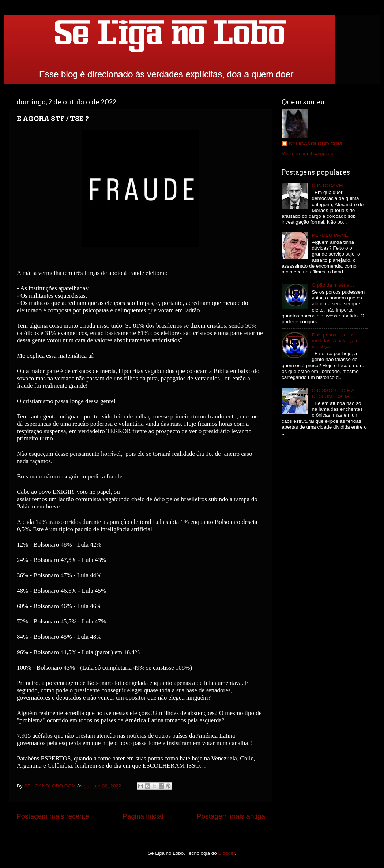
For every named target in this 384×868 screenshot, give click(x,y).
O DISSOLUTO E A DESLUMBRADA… (333, 393)
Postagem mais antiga (231, 816)
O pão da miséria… (333, 285)
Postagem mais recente (53, 816)
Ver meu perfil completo (308, 154)
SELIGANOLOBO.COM (315, 144)
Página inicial (143, 816)
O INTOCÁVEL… (331, 185)
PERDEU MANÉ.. (331, 235)
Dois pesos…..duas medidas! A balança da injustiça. (336, 341)
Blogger (227, 853)
